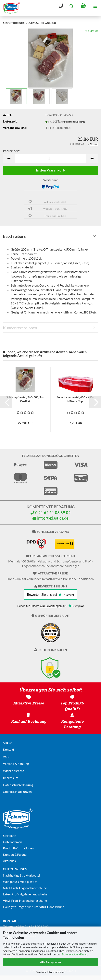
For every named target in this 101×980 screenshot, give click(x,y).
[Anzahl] (50, 159)
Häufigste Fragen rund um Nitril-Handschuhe (34, 907)
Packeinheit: (11, 151)
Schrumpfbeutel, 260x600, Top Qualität (25, 399)
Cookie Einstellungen (17, 791)
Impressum (11, 778)
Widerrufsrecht (13, 771)
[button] (9, 159)
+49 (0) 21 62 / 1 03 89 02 (31, 926)
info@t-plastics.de (50, 518)
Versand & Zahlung (16, 764)
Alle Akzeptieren (50, 962)
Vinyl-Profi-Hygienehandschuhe (25, 900)
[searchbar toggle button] (71, 6)
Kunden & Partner (15, 854)
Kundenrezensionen (20, 328)
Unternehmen (13, 842)
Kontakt (9, 749)
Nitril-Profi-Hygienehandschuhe (25, 888)
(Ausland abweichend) (75, 122)
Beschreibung (15, 236)
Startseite (10, 836)
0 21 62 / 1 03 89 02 (51, 513)
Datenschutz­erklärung (18, 785)
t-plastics (92, 31)
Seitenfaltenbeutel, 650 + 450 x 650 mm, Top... (76, 399)
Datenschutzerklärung (75, 954)
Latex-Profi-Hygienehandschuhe (25, 894)
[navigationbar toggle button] (95, 6)
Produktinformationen (18, 848)
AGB (6, 756)
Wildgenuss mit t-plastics (20, 882)
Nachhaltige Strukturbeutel (21, 875)
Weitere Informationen (50, 972)
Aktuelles (9, 861)
